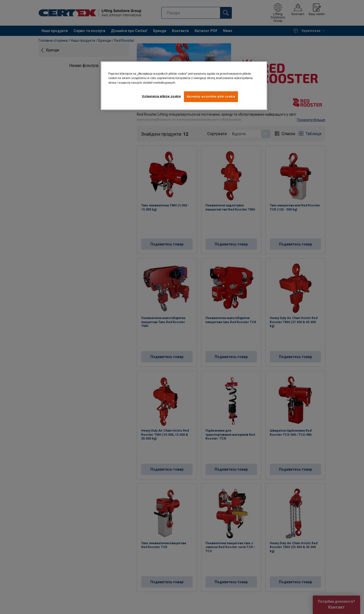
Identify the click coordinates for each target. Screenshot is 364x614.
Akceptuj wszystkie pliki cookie (211, 96)
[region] (184, 86)
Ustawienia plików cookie (161, 96)
